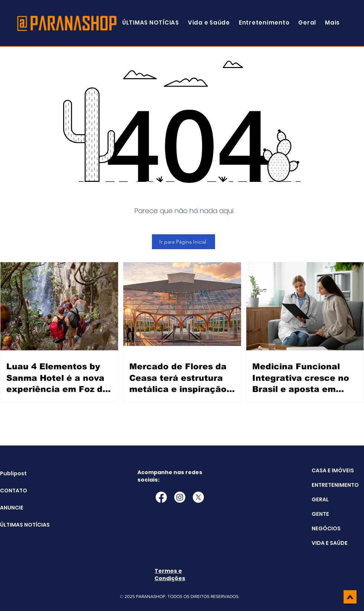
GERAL (320, 499)
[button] (332, 22)
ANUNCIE (12, 508)
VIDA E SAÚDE (330, 543)
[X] (198, 497)
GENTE (320, 514)
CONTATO (14, 491)
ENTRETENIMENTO (335, 485)
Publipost (13, 473)
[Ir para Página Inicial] (183, 242)
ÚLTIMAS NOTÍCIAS (19, 525)
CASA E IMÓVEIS (333, 470)
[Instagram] (180, 497)
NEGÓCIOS (326, 528)
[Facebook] (161, 497)
